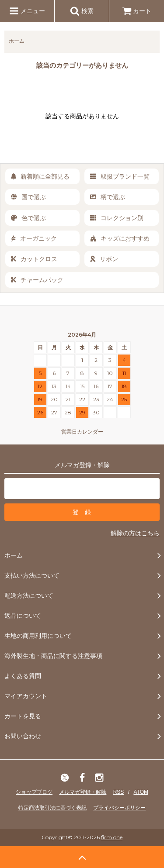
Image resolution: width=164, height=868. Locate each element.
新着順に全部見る (40, 176)
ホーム (17, 41)
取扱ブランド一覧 (120, 176)
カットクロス (34, 259)
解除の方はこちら (135, 533)
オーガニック (34, 238)
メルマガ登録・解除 (83, 792)
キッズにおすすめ (120, 238)
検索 (82, 11)
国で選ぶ (28, 197)
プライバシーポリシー (119, 808)
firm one (112, 837)
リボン (104, 259)
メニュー (27, 11)
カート (137, 11)
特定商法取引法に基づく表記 (52, 808)
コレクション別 (117, 218)
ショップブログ (34, 792)
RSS (119, 792)
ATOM (141, 792)
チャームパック (37, 280)
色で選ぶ (28, 218)
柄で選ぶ (108, 197)
